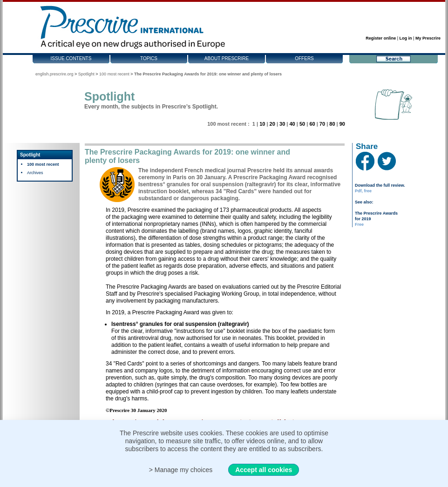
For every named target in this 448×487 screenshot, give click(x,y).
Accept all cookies (264, 470)
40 (292, 124)
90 (342, 124)
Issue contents (71, 58)
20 (272, 124)
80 (332, 124)
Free (359, 224)
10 (262, 124)
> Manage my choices (181, 470)
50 (302, 124)
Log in (406, 38)
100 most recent (114, 74)
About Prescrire (227, 58)
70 (322, 124)
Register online (381, 38)
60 (312, 124)
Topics (149, 58)
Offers (304, 58)
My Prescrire (428, 38)
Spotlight (86, 74)
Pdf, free (363, 191)
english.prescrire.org (54, 74)
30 (282, 124)
